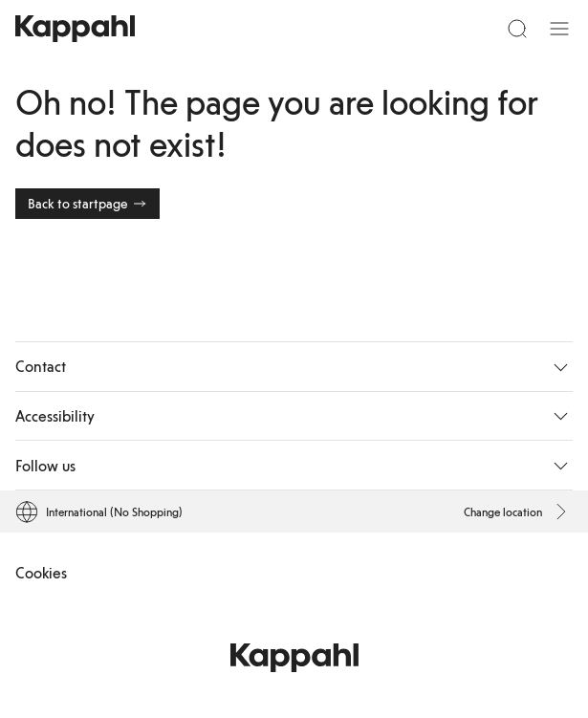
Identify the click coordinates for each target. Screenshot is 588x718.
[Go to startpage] (75, 29)
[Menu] (559, 29)
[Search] (517, 29)
